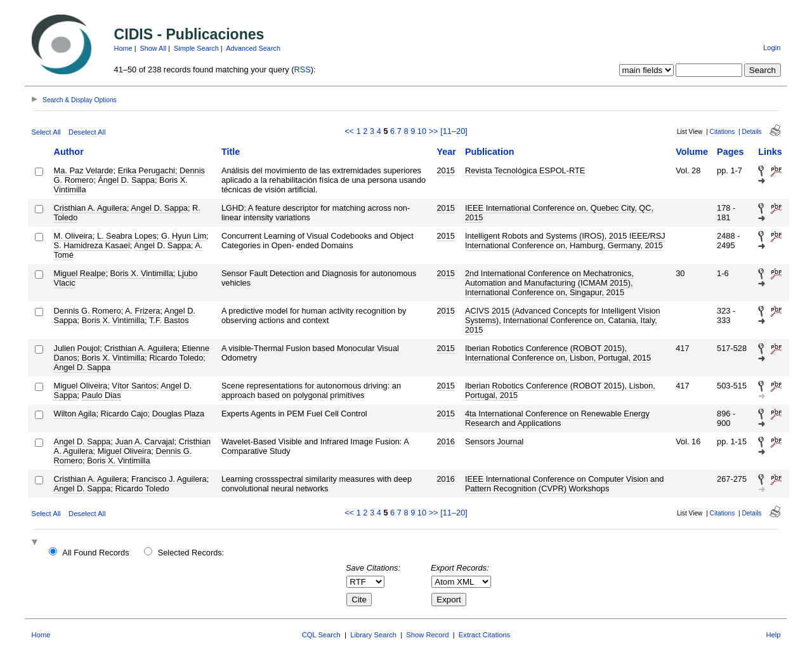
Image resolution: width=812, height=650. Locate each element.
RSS (302, 70)
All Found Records (95, 553)
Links (770, 152)
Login (772, 48)
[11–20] (454, 131)
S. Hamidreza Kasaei (92, 245)
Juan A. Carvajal (144, 441)
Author (69, 152)
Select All (46, 132)
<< (349, 131)
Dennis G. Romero (88, 311)
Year (447, 152)
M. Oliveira (73, 236)
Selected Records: (191, 553)
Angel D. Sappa (159, 208)
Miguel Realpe (80, 273)
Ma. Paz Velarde (84, 170)
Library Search (373, 635)
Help (773, 635)
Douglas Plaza (179, 414)
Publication (490, 152)
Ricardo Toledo (176, 358)
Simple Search (196, 48)
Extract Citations (484, 635)
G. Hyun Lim (184, 236)
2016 (446, 441)
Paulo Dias (101, 395)
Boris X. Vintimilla (142, 273)
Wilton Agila (75, 414)
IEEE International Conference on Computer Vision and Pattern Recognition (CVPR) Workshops (564, 484)
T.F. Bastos (169, 320)
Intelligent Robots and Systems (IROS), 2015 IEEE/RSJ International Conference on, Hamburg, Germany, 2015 (565, 241)
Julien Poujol (77, 348)
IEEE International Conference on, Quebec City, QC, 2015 (559, 213)
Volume (692, 152)
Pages (730, 152)
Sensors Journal (494, 441)
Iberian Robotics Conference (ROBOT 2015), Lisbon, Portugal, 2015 (560, 390)
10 (422, 131)
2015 (446, 170)
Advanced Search (253, 48)
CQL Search (321, 635)
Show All (154, 48)
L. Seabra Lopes (127, 236)
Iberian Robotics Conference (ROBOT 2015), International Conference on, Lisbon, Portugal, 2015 (558, 353)
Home (123, 48)
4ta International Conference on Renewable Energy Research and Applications (557, 418)
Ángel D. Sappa (126, 180)
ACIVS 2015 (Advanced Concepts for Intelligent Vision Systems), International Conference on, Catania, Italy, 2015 (563, 320)
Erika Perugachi (147, 170)
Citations (723, 132)
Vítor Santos (134, 386)
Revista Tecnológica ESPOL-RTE (525, 170)
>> (434, 131)
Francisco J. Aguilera (169, 479)
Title (231, 152)
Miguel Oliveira (81, 386)
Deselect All (87, 132)
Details (751, 132)
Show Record (427, 635)
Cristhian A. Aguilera (90, 208)
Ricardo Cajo (124, 414)
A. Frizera (142, 311)
